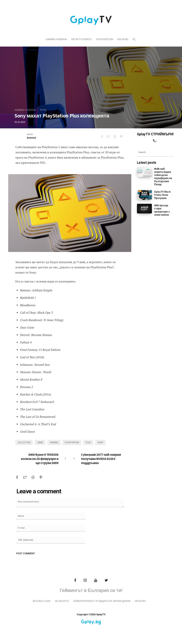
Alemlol (32, 138)
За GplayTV (69, 606)
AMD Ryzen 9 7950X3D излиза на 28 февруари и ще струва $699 (40, 459)
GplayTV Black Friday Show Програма (162, 195)
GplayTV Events (81, 39)
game (42, 442)
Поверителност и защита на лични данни (110, 606)
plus (92, 442)
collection (25, 442)
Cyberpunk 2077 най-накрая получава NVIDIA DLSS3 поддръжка (101, 459)
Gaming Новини (56, 39)
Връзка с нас (48, 606)
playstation (75, 442)
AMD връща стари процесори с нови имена (162, 210)
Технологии (104, 39)
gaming (56, 442)
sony (104, 442)
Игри (44, 110)
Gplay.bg (123, 39)
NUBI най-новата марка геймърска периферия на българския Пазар (163, 177)
